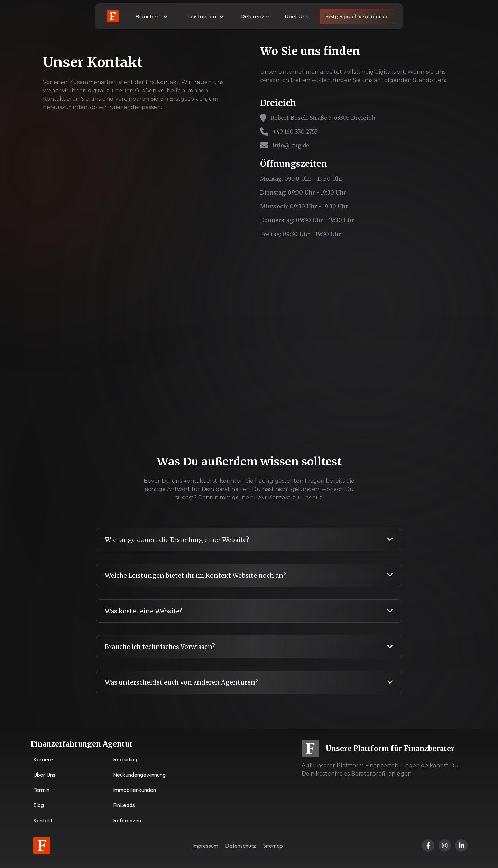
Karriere (43, 759)
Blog (39, 805)
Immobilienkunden (135, 790)
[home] (113, 16)
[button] (152, 17)
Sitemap (273, 846)
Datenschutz (241, 846)
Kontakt (43, 820)
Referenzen (256, 17)
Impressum (205, 846)
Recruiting (125, 759)
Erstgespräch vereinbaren (357, 17)
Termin (41, 790)
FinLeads (124, 805)
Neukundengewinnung (139, 775)
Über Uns (297, 17)
